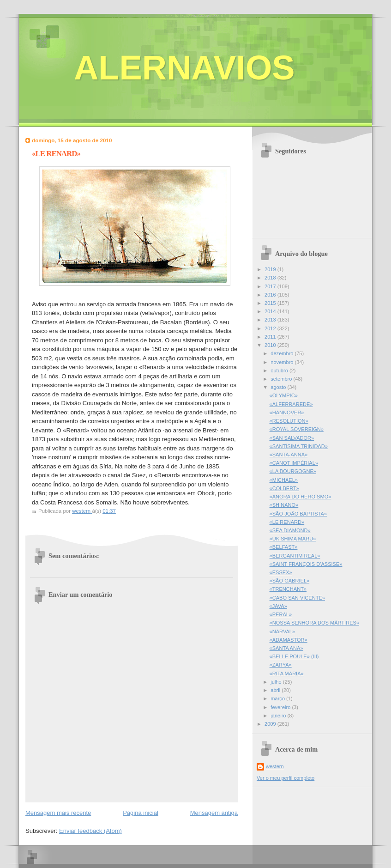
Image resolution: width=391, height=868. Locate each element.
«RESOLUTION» (289, 421)
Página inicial (141, 813)
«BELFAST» (284, 547)
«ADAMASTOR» (289, 640)
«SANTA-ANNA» (289, 455)
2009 (271, 724)
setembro (282, 379)
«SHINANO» (284, 505)
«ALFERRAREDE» (291, 404)
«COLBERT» (284, 488)
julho (277, 682)
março (278, 698)
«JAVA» (278, 606)
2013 (271, 320)
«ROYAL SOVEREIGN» (297, 429)
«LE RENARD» (287, 522)
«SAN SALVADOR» (292, 438)
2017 (271, 286)
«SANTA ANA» (286, 648)
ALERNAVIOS (184, 68)
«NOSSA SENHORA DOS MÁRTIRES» (314, 623)
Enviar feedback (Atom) (90, 831)
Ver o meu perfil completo (286, 778)
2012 (271, 328)
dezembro (283, 353)
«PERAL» (281, 614)
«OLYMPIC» (284, 395)
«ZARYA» (281, 665)
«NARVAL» (282, 631)
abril (276, 690)
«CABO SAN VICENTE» (297, 598)
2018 (271, 278)
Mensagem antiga (214, 813)
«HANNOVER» (287, 413)
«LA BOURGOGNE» (293, 471)
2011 (271, 337)
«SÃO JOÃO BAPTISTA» (298, 514)
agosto (279, 387)
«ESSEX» (281, 572)
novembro (283, 362)
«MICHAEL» (284, 480)
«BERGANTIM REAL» (295, 556)
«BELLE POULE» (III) (294, 656)
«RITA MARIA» (287, 674)
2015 (271, 303)
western (275, 766)
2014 (271, 311)
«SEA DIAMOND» (290, 530)
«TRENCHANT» (288, 589)
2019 (271, 269)
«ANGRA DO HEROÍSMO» (301, 497)
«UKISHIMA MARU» (293, 539)
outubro (280, 370)
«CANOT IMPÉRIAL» (294, 463)
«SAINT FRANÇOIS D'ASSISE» (306, 564)
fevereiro (281, 707)
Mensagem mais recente (58, 813)
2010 (271, 345)
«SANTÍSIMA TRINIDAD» (299, 446)
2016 (271, 295)
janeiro (279, 716)
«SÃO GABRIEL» (290, 581)
